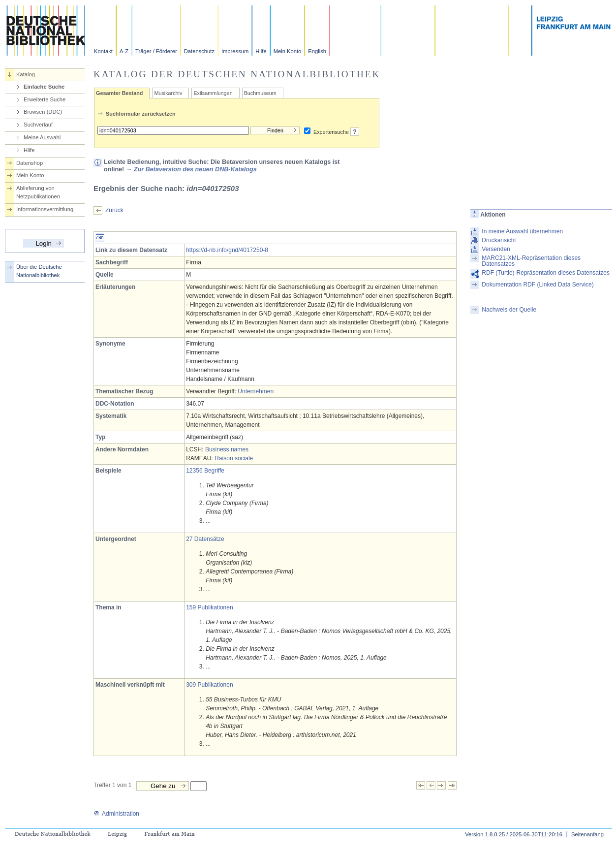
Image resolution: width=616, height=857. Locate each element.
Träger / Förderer (156, 51)
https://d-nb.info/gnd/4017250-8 (227, 250)
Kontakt (103, 51)
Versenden (496, 249)
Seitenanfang (587, 834)
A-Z (124, 51)
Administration (116, 814)
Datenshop (30, 163)
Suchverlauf (38, 125)
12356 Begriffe (205, 471)
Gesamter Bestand (119, 93)
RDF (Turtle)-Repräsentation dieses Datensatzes (546, 273)
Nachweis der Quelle (509, 310)
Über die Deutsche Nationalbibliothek (39, 271)
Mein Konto (288, 51)
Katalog (26, 74)
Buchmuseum (260, 93)
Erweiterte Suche (45, 99)
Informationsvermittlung (45, 209)
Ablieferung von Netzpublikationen (38, 192)
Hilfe (261, 51)
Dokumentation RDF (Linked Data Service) (538, 285)
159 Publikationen (209, 607)
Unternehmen (256, 391)
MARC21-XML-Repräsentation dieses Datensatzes (531, 261)
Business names (227, 449)
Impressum (235, 51)
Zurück (114, 210)
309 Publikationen (209, 685)
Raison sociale (234, 458)
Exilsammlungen (213, 93)
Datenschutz (199, 51)
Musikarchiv (168, 93)
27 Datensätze (205, 539)
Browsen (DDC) (43, 112)
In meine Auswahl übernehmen (522, 231)
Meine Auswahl (42, 137)
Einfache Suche (44, 87)
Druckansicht (499, 240)
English (317, 51)
